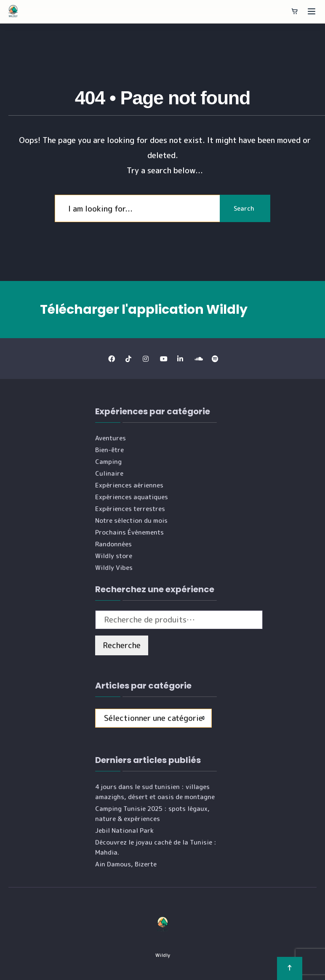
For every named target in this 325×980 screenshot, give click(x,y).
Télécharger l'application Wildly (144, 310)
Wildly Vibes (114, 568)
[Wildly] (13, 11)
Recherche (122, 645)
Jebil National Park (124, 830)
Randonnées (113, 544)
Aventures (111, 438)
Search (244, 208)
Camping (108, 462)
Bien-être (109, 450)
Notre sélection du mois (131, 520)
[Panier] (295, 11)
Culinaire (109, 473)
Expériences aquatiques (132, 497)
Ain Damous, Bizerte (126, 864)
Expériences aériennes (129, 485)
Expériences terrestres (130, 509)
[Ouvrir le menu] (312, 11)
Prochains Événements (129, 532)
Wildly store (114, 556)
